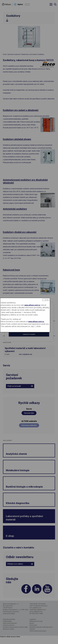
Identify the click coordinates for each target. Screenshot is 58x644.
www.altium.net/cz (32, 305)
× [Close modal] (48, 300)
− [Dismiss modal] (44, 300)
